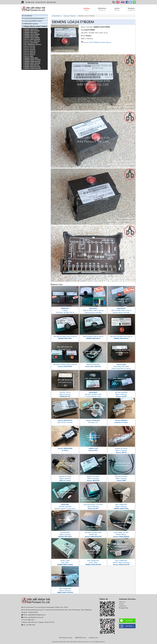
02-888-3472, (30, 2)
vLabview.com (93, 638)
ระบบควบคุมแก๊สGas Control (33, 21)
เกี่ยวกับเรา (102, 9)
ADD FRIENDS (129, 621)
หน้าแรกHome (57, 16)
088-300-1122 (51, 2)
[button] (114, 3)
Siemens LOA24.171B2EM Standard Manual (96, 42)
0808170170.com (80, 638)
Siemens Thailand (69, 16)
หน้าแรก (87, 9)
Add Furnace (129, 626)
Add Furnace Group (66, 638)
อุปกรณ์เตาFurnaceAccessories (34, 18)
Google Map (124, 608)
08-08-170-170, (41, 2)
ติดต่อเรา (131, 9)
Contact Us (123, 606)
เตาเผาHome (28, 16)
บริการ (117, 9)
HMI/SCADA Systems (31, 24)
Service (121, 604)
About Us (122, 602)
